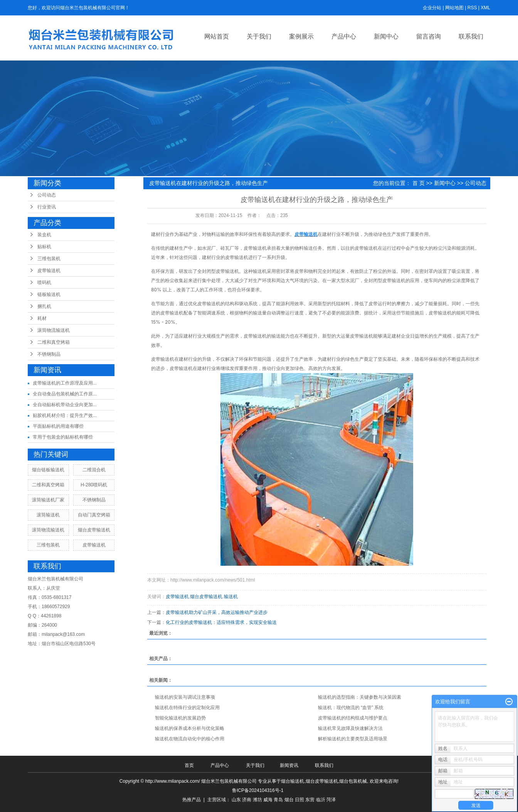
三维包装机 (49, 259)
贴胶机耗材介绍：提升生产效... (65, 415)
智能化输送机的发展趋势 (180, 718)
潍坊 (257, 800)
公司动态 (47, 195)
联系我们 (471, 36)
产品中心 (344, 36)
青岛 (278, 800)
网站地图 (454, 8)
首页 (189, 765)
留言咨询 (429, 36)
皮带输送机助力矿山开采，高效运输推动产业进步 (217, 612)
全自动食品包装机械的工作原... (65, 394)
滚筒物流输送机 (54, 330)
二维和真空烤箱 (54, 342)
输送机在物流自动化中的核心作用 (190, 739)
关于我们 (259, 36)
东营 (310, 800)
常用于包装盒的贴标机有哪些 (63, 437)
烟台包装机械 (353, 781)
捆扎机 (44, 306)
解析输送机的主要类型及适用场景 (353, 739)
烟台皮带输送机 (94, 530)
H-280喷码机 (94, 485)
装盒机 (44, 235)
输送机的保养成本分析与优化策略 (190, 728)
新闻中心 (386, 36)
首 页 (419, 183)
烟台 (289, 800)
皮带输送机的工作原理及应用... (65, 383)
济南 (247, 800)
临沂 (321, 800)
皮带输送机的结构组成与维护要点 (353, 718)
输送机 (231, 597)
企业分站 (432, 8)
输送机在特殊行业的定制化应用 (187, 708)
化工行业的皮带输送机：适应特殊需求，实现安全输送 (221, 622)
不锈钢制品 (49, 354)
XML (485, 8)
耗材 (42, 318)
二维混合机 (94, 470)
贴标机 (44, 247)
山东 (236, 800)
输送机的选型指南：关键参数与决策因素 (360, 697)
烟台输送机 (293, 781)
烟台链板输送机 (48, 470)
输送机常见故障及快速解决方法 (350, 728)
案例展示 (301, 36)
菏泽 (331, 800)
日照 (299, 800)
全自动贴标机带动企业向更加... (65, 405)
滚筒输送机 (48, 515)
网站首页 (217, 36)
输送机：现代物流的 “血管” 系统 (351, 708)
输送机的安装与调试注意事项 (185, 697)
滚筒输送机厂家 (48, 500)
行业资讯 (47, 207)
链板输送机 (49, 294)
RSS (472, 8)
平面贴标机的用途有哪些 (58, 426)
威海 (268, 800)
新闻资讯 (289, 765)
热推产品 (192, 800)
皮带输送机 (49, 271)
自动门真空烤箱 (94, 515)
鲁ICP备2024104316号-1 (258, 790)
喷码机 (44, 282)
